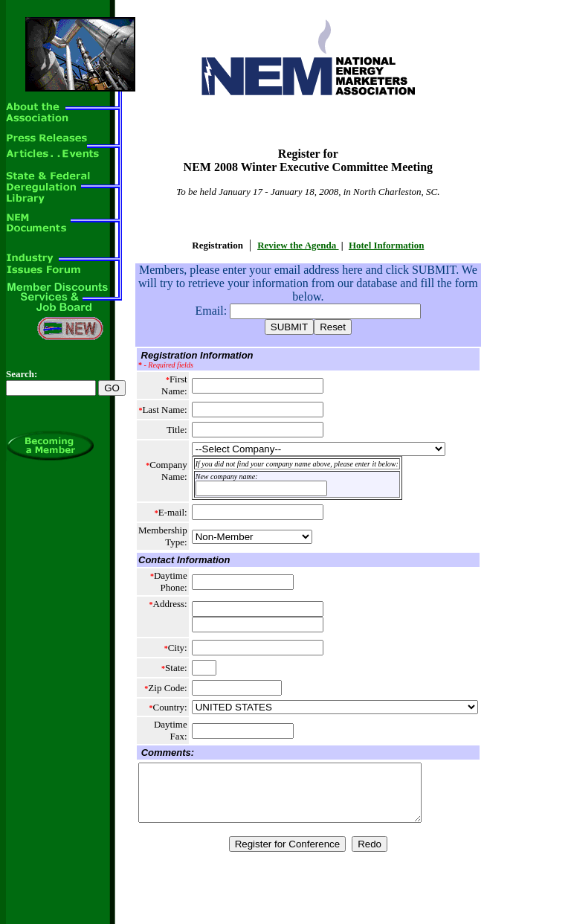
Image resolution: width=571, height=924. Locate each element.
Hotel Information (386, 245)
